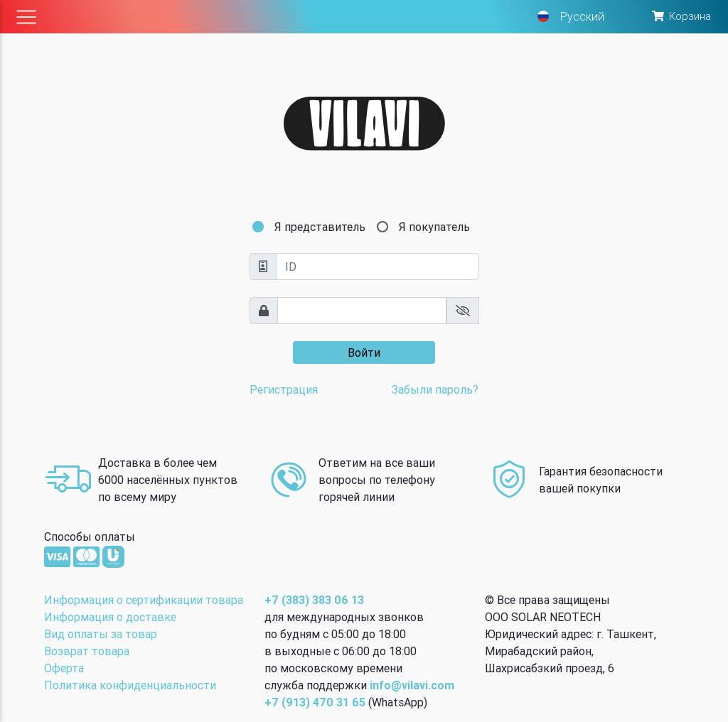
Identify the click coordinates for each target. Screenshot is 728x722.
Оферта (64, 668)
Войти (364, 352)
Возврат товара (87, 651)
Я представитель (320, 227)
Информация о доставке (110, 617)
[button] (680, 17)
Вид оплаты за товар (101, 634)
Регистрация (284, 389)
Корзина (690, 16)
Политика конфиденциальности (130, 685)
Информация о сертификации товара (144, 600)
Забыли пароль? (435, 389)
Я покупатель (434, 227)
